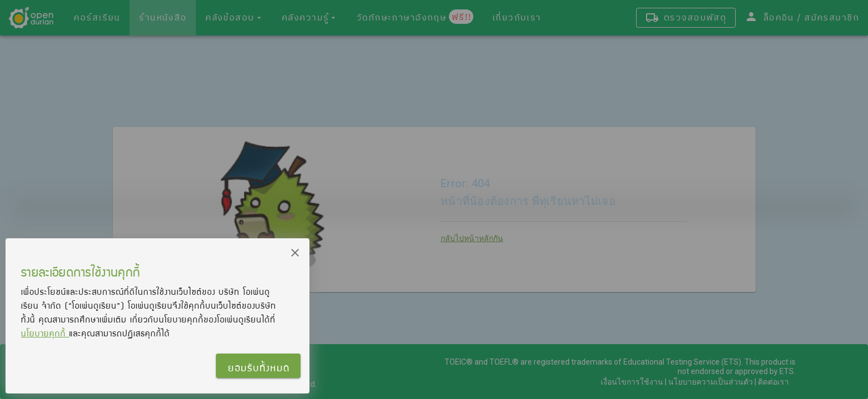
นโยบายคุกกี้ (45, 333)
